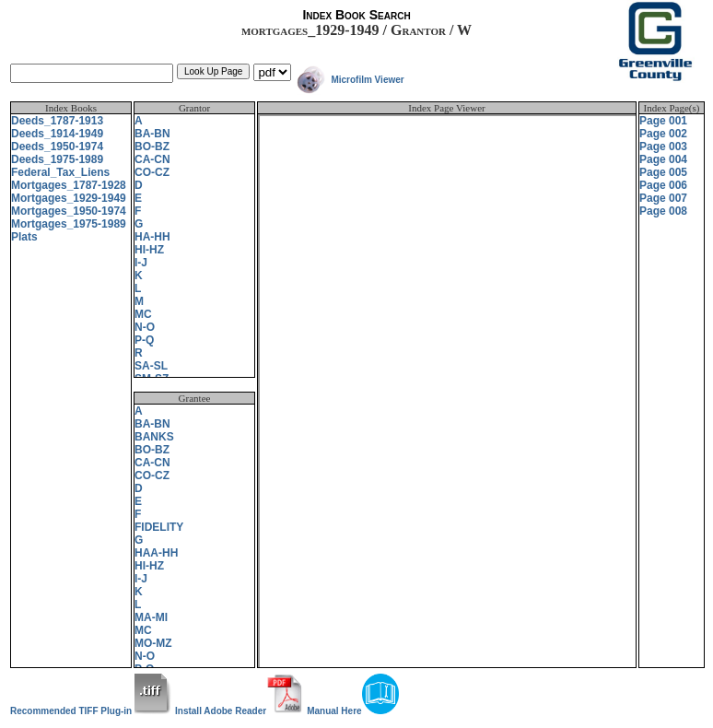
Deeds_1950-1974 (57, 147)
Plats (24, 237)
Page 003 (663, 147)
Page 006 (663, 185)
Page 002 (663, 134)
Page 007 (663, 198)
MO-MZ (153, 643)
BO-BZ (152, 147)
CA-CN (152, 159)
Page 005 (663, 172)
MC (143, 314)
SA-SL (151, 366)
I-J (141, 263)
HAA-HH (156, 553)
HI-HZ (149, 250)
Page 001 (663, 121)
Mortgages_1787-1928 (69, 185)
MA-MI (151, 617)
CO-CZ (152, 172)
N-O (145, 327)
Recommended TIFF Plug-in (91, 711)
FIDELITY (159, 527)
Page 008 (663, 211)
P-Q (144, 340)
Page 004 (663, 159)
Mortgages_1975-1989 (69, 224)
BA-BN (152, 134)
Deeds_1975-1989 (57, 159)
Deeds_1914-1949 (57, 134)
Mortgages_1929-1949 (69, 198)
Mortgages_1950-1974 (69, 211)
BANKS (154, 437)
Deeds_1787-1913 (57, 121)
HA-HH (152, 237)
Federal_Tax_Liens (60, 172)
